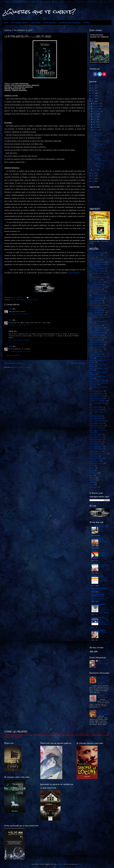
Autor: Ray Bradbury (96, 435)
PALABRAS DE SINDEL (97, 576)
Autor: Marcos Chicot (96, 407)
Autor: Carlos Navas (18, 300)
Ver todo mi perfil (102, 664)
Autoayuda (92, 257)
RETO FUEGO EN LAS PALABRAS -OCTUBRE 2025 (103, 579)
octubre (96, 109)
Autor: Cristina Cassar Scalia (99, 294)
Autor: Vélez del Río (96, 458)
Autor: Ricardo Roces (96, 437)
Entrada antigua (78, 363)
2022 (93, 88)
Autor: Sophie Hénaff (96, 446)
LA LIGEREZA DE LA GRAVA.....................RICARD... (101, 165)
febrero (96, 130)
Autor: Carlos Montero (96, 282)
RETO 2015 (92, 480)
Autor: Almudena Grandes (97, 271)
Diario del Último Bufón (99, 588)
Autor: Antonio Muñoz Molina (98, 273)
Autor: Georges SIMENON (97, 333)
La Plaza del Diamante (98, 630)
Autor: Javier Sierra (96, 347)
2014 (93, 179)
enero (95, 170)
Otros (87, 23)
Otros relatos (50, 23)
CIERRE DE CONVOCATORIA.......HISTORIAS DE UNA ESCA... (101, 134)
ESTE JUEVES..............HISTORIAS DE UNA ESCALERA (101, 140)
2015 (93, 176)
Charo (10, 320)
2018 (93, 99)
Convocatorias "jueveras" (70, 23)
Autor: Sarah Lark (95, 444)
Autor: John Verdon (95, 354)
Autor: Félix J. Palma (96, 328)
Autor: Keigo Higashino (97, 394)
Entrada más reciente (14, 363)
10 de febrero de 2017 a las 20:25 (19, 340)
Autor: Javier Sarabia (96, 345)
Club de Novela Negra (96, 463)
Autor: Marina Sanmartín (97, 262)
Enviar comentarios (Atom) (22, 367)
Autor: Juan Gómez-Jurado (97, 381)
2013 (93, 181)
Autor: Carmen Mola (95, 289)
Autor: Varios (94, 456)
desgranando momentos (98, 604)
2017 (93, 101)
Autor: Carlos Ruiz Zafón (97, 287)
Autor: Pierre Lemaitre (97, 426)
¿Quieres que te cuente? (40, 11)
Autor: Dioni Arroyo (96, 303)
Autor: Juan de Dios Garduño (98, 387)
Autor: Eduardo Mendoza (97, 315)
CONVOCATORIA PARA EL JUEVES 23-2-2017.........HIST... (100, 146)
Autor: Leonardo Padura (97, 396)
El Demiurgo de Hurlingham (100, 526)
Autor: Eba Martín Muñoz (97, 312)
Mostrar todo (107, 642)
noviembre (97, 106)
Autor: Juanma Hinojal (96, 391)
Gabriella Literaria (98, 595)
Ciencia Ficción (94, 461)
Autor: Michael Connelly (97, 421)
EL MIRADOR (95, 564)
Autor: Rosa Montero (96, 442)
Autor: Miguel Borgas (96, 423)
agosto (96, 114)
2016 (93, 173)
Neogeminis (95, 551)
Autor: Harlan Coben (96, 335)
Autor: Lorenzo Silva (96, 398)
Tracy (10, 309)
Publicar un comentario (14, 355)
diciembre (97, 104)
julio (95, 117)
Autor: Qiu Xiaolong (96, 428)
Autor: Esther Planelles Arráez (99, 317)
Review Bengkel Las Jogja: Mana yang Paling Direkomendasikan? (104, 622)
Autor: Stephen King (96, 451)
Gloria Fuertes (103, 632)
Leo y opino (35, 23)
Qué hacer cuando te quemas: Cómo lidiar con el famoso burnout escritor (100, 598)
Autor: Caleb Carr (95, 280)
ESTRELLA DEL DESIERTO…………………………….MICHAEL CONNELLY (103, 713)
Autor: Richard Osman (96, 439)
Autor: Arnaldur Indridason (98, 277)
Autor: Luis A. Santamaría (98, 401)
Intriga (92, 471)
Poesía (91, 475)
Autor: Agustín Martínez (97, 268)
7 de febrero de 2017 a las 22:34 (19, 314)
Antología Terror (95, 255)
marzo (95, 127)
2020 (93, 93)
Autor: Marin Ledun (95, 416)
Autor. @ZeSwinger (95, 260)
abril (95, 125)
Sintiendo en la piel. (98, 617)
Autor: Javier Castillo (97, 342)
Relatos (92, 482)
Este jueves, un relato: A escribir (104, 529)
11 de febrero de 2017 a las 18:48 (19, 351)
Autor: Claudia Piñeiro (97, 292)
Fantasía (92, 468)
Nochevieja (95, 590)
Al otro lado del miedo (97, 252)
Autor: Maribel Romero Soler (98, 412)
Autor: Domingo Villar (96, 308)
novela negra (93, 487)
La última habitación (74, 273)
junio (95, 119)
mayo (95, 122)
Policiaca (92, 478)
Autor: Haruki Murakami (97, 337)
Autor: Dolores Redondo (97, 305)
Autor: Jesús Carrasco (96, 349)
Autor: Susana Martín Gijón (98, 454)
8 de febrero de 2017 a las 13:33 (19, 325)
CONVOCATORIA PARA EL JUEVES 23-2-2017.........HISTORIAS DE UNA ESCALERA (103, 681)
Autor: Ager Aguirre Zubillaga (99, 264)
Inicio (6, 23)
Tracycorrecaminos (97, 538)
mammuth (60, 864)
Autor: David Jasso (95, 301)
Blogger (80, 864)
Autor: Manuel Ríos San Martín (99, 403)
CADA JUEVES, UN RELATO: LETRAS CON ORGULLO (104, 554)
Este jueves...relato (20, 23)
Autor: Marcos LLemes (96, 410)
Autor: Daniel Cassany (96, 298)
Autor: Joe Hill (94, 352)
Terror (36, 300)
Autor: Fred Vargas (95, 325)
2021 (93, 91)
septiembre (97, 111)
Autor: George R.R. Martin (98, 330)
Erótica (92, 466)
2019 (93, 96)
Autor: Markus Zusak (96, 418)
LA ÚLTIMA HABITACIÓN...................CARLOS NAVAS (101, 159)
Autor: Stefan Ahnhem (96, 449)
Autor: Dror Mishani (96, 310)
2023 (93, 85)
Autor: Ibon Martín (95, 340)
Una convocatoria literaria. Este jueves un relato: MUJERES (104, 609)
